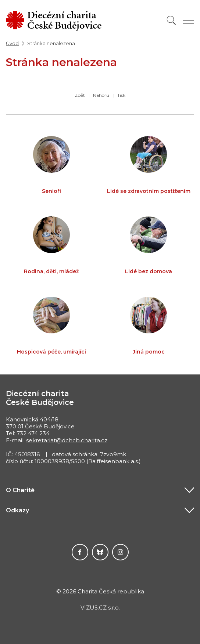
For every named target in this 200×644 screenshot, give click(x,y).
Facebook (80, 552)
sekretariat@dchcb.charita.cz (67, 440)
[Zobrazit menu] (189, 20)
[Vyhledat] (171, 20)
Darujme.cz (100, 552)
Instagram (120, 552)
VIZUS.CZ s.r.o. (100, 608)
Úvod (12, 43)
